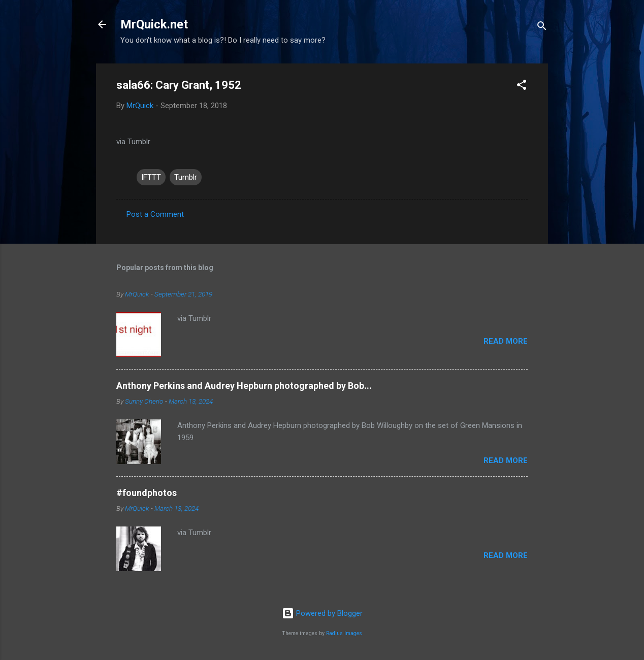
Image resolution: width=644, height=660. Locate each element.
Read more (506, 341)
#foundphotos (147, 493)
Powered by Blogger (322, 613)
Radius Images (344, 633)
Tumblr (186, 177)
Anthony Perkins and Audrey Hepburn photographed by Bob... (244, 386)
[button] (522, 87)
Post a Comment (155, 214)
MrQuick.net (154, 24)
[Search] (542, 28)
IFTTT (151, 177)
